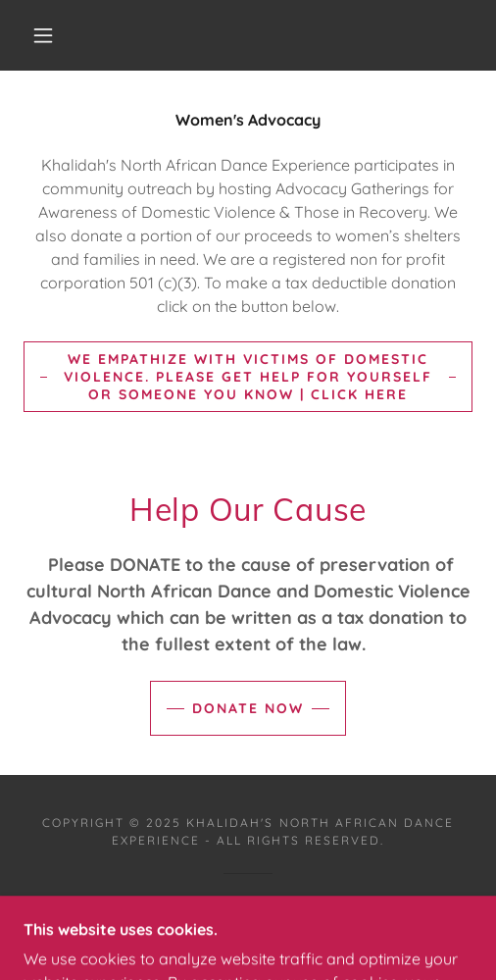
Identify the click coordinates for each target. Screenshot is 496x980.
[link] (248, 929)
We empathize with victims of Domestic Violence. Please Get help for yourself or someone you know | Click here (248, 377)
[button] (46, 35)
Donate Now (248, 708)
